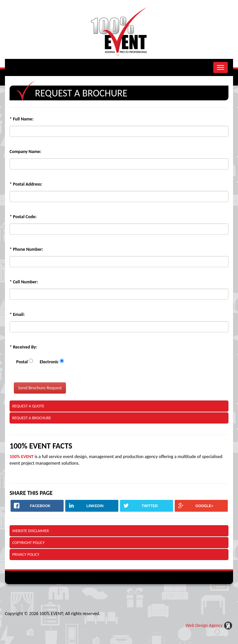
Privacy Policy (26, 554)
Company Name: (25, 152)
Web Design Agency (204, 625)
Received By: (23, 347)
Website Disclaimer (30, 531)
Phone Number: (26, 249)
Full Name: (22, 119)
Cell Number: (24, 282)
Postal (22, 362)
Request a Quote (28, 406)
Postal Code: (23, 217)
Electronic (49, 362)
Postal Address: (26, 184)
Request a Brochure (32, 418)
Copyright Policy (28, 542)
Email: (17, 314)
